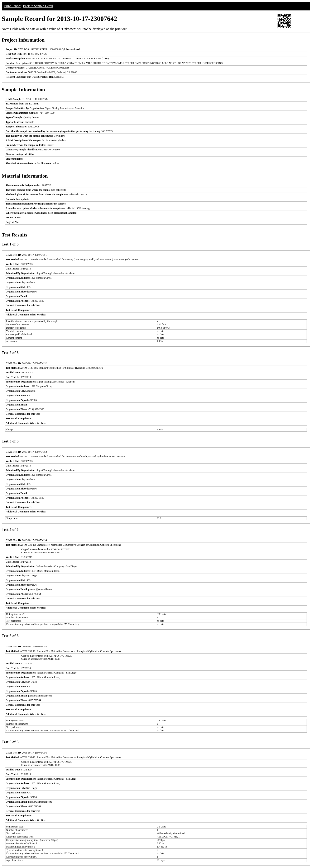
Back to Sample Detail (38, 6)
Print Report (12, 6)
